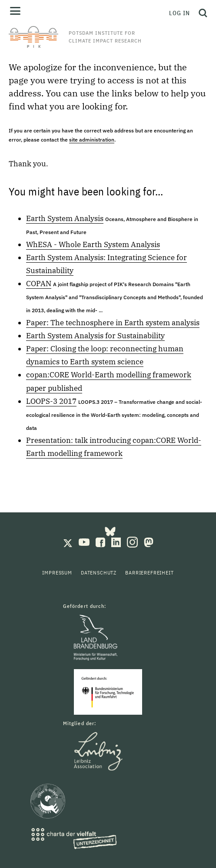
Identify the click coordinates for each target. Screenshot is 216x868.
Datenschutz (99, 573)
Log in (179, 13)
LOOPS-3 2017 (51, 401)
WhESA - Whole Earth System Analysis (93, 244)
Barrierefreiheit (149, 573)
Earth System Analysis (65, 218)
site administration (92, 140)
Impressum (57, 573)
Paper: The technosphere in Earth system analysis (113, 323)
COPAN (39, 284)
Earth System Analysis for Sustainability (95, 336)
